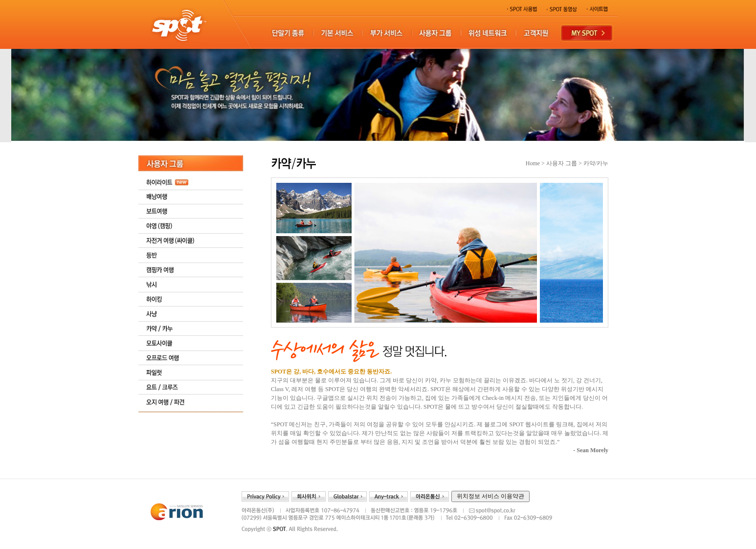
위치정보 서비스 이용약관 (490, 496)
